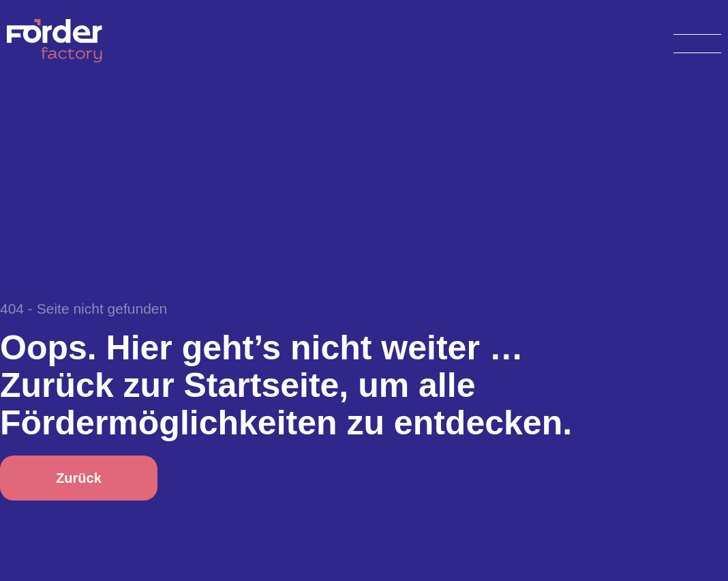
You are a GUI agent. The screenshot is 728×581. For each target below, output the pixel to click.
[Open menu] (697, 41)
